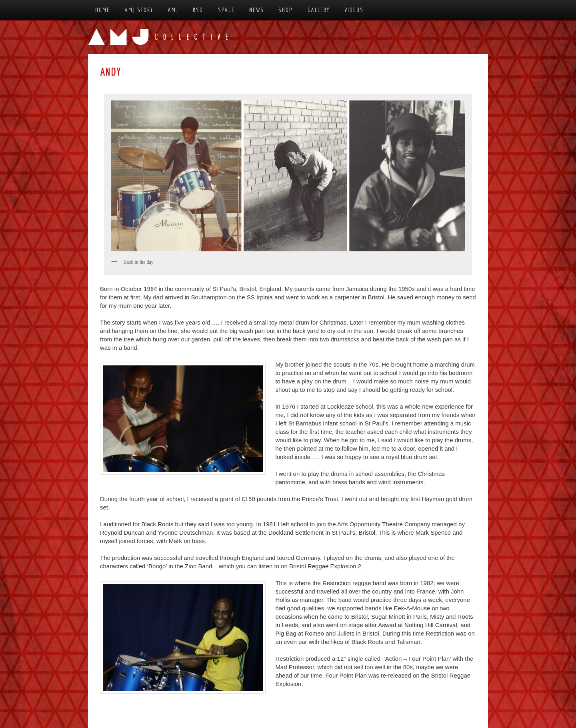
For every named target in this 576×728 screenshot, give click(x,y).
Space (226, 10)
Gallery (319, 10)
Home (103, 10)
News (257, 10)
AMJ (173, 10)
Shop (286, 10)
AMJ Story (139, 10)
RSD (198, 10)
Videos (354, 10)
